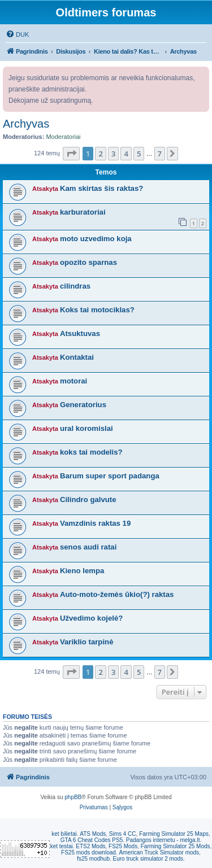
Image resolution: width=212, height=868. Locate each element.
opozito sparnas (88, 262)
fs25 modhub (93, 859)
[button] (71, 154)
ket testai (62, 846)
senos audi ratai (88, 547)
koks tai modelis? (91, 452)
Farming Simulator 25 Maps (174, 834)
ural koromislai (86, 428)
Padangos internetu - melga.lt (163, 840)
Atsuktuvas (80, 333)
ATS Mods (93, 834)
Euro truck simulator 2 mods (148, 859)
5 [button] (139, 154)
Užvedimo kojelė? (91, 618)
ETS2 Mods (90, 846)
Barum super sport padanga (110, 476)
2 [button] (100, 154)
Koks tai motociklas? (97, 310)
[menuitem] (17, 34)
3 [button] (113, 154)
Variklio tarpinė (87, 642)
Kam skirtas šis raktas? (101, 188)
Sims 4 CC (123, 834)
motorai (73, 381)
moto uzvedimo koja (96, 239)
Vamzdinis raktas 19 (95, 523)
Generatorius (83, 405)
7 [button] (160, 154)
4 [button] (126, 154)
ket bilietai (64, 834)
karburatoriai (83, 212)
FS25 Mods (123, 846)
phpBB (73, 797)
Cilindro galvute (88, 500)
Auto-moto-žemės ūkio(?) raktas (117, 594)
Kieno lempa (82, 571)
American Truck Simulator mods (159, 852)
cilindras (75, 286)
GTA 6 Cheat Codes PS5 (92, 840)
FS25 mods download (88, 852)
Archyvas (26, 124)
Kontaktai (77, 357)
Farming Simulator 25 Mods (176, 846)
